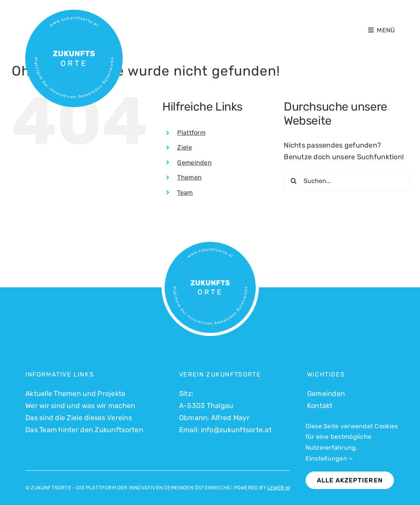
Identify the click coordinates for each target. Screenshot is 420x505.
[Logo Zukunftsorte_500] (74, 13)
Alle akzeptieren (350, 480)
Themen (189, 177)
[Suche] (293, 181)
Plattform (191, 133)
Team (185, 193)
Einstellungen (329, 458)
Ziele (184, 147)
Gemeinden (194, 163)
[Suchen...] (346, 181)
